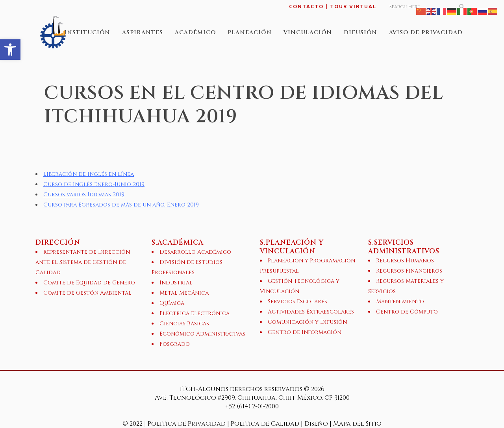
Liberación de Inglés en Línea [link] (89, 174)
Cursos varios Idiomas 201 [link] (82, 195)
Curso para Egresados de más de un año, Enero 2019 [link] (121, 205)
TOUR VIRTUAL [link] (353, 6)
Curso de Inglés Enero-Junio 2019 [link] (94, 184)
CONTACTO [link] (306, 6)
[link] (10, 50)
